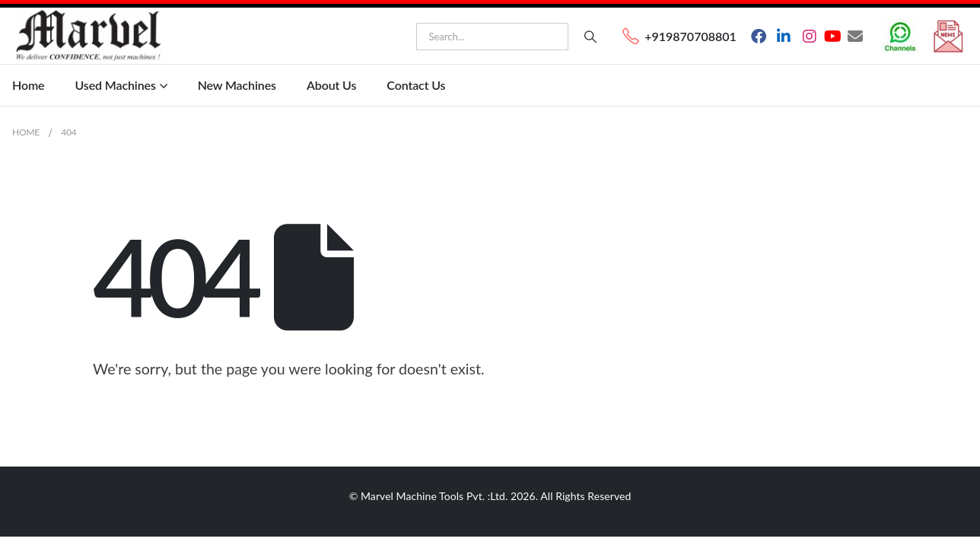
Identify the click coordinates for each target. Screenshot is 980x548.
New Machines (237, 85)
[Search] (590, 37)
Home (28, 85)
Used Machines (115, 85)
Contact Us (416, 85)
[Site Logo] (88, 36)
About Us (331, 85)
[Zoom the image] (900, 26)
